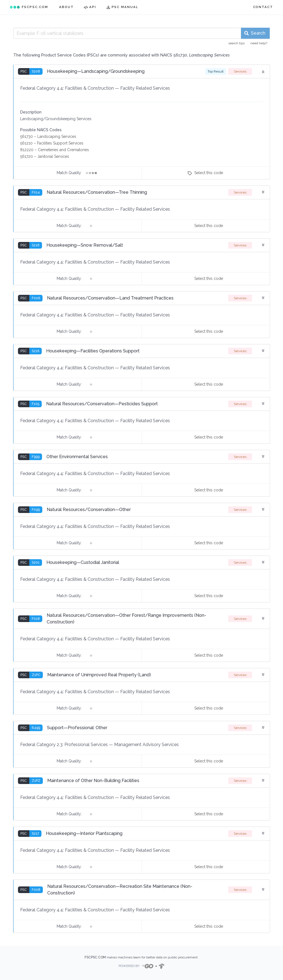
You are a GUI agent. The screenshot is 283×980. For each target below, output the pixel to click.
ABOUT (66, 7)
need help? (259, 43)
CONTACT (263, 7)
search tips (236, 43)
